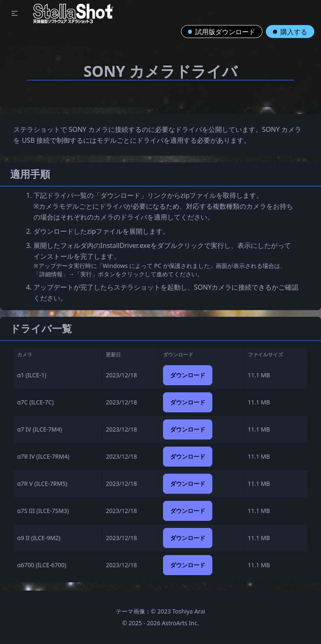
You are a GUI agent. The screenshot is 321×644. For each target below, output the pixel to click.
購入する (290, 32)
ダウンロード (188, 375)
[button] (15, 13)
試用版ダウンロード (222, 32)
